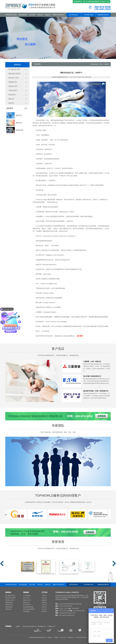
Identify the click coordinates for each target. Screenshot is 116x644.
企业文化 (44, 598)
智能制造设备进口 (103, 15)
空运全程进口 (23, 15)
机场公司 (44, 607)
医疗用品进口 (74, 15)
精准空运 (19, 115)
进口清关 (32, 15)
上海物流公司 (51, 626)
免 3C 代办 (26, 598)
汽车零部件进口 (89, 15)
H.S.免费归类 (27, 596)
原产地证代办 (27, 605)
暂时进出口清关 (10, 600)
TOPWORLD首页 (11, 15)
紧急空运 (19, 123)
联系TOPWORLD (59, 15)
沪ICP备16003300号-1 (81, 637)
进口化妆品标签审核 (29, 609)
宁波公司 (44, 609)
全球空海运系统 (92, 2)
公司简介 (44, 596)
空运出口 (40, 15)
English (104, 2)
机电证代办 (26, 602)
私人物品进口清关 (10, 596)
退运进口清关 (9, 605)
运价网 (18, 626)
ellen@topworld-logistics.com (67, 613)
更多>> (26, 108)
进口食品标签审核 (28, 607)
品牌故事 (44, 600)
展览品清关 (20, 130)
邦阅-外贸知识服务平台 (30, 626)
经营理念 (44, 602)
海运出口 (48, 15)
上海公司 (44, 605)
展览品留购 (26, 611)
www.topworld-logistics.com (67, 615)
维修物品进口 (9, 602)
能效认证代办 (27, 600)
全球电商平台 (78, 2)
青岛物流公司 (42, 626)
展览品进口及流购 (10, 598)
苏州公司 (44, 611)
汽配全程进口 (9, 607)
